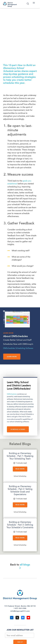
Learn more (12, 357)
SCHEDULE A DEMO (18, 429)
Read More (20, 469)
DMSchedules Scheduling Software (18, 348)
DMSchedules (12, 394)
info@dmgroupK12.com (20, 611)
